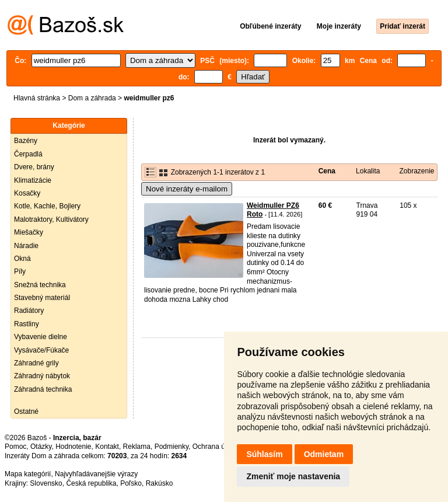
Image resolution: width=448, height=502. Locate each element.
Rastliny (27, 324)
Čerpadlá (28, 154)
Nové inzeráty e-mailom (187, 189)
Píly (20, 271)
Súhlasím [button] (264, 454)
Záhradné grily (36, 363)
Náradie (26, 246)
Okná (22, 259)
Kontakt (107, 447)
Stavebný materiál (42, 298)
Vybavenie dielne (41, 337)
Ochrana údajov (217, 447)
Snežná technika (40, 285)
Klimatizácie (33, 180)
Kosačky (27, 193)
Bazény (26, 141)
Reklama (137, 447)
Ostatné (26, 412)
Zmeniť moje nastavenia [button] (293, 476)
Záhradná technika (43, 389)
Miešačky (29, 232)
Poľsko (131, 483)
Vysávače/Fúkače (41, 350)
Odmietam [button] (324, 454)
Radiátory (29, 311)
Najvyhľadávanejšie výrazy (96, 474)
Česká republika (91, 483)
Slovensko (46, 483)
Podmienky (171, 447)
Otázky (41, 447)
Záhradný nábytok (42, 376)
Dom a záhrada (92, 98)
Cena (327, 171)
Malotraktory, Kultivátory (51, 219)
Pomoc (15, 447)
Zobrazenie (416, 171)
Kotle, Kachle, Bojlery (47, 206)
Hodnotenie (73, 447)
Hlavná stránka (37, 98)
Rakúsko (160, 483)
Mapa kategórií (28, 474)
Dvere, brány (34, 167)
